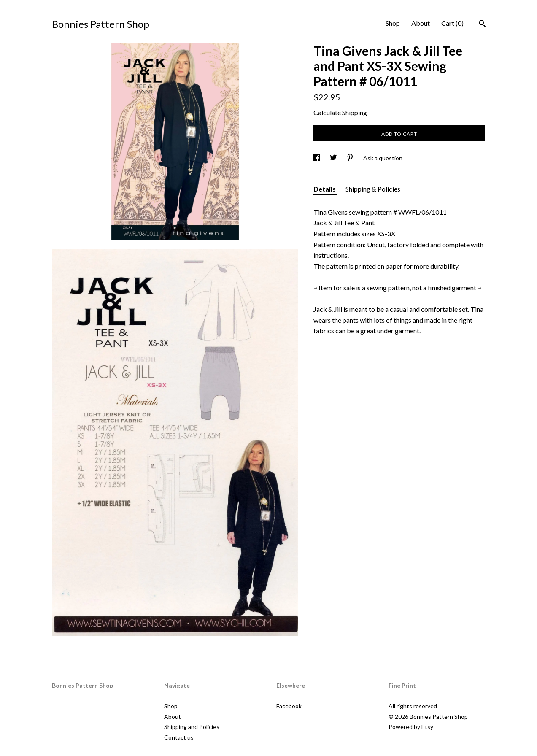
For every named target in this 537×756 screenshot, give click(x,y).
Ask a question (383, 158)
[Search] (482, 24)
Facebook (289, 706)
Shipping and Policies (192, 727)
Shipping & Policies (373, 189)
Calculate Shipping (340, 112)
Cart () (452, 23)
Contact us (179, 737)
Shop (393, 23)
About (421, 23)
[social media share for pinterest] (351, 158)
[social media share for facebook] (317, 158)
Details (325, 189)
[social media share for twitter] (334, 158)
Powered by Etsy (411, 727)
